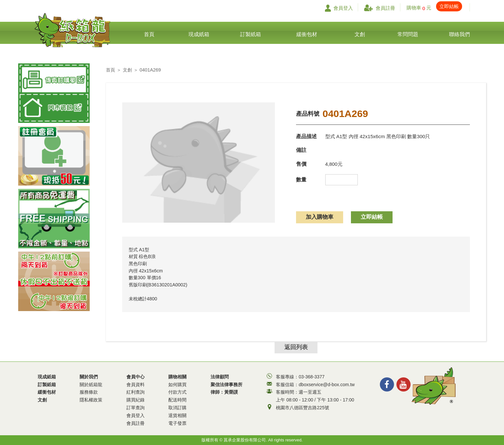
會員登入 (339, 8)
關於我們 (91, 389)
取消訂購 (177, 408)
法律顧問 (220, 377)
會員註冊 (380, 8)
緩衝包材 (47, 392)
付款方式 (177, 392)
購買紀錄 (136, 400)
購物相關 (177, 401)
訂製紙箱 (47, 385)
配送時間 (177, 400)
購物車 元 (434, 8)
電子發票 (177, 423)
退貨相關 (177, 415)
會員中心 (136, 401)
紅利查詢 (136, 392)
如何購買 (177, 385)
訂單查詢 (136, 408)
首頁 (110, 70)
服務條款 (89, 392)
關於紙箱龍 (91, 385)
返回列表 (296, 347)
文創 (127, 70)
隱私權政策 (91, 400)
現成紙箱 (47, 377)
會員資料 (136, 385)
